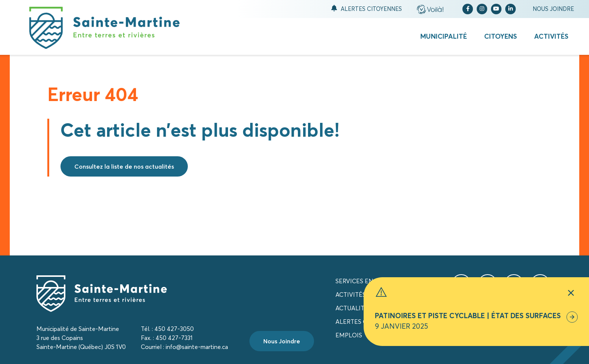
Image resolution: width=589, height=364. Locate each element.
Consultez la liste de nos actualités (124, 166)
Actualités (353, 308)
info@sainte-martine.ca (197, 347)
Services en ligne (364, 281)
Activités (551, 36)
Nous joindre (553, 9)
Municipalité (444, 36)
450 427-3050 (174, 329)
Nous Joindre (282, 341)
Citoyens (501, 36)
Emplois (349, 335)
